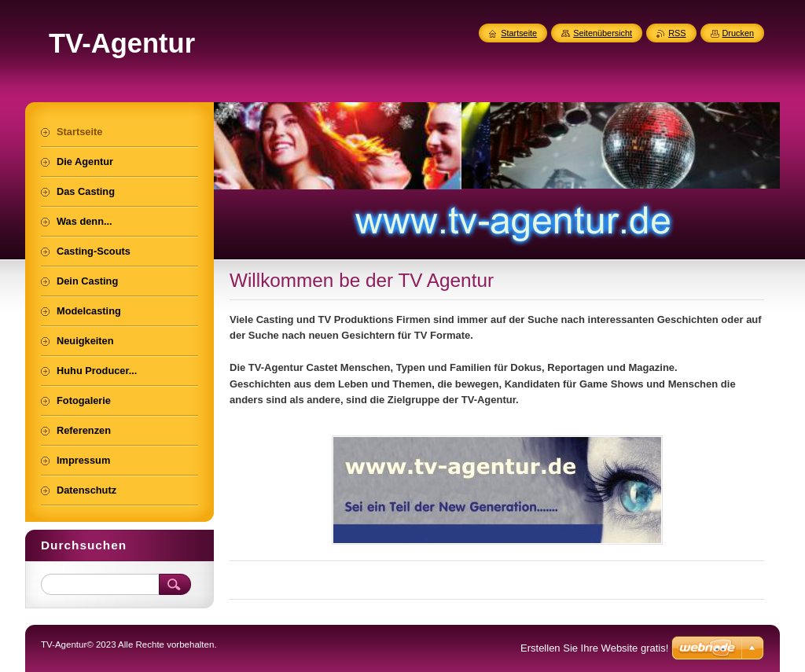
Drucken (739, 33)
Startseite (519, 33)
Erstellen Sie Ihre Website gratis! (594, 648)
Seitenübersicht (603, 33)
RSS (677, 33)
